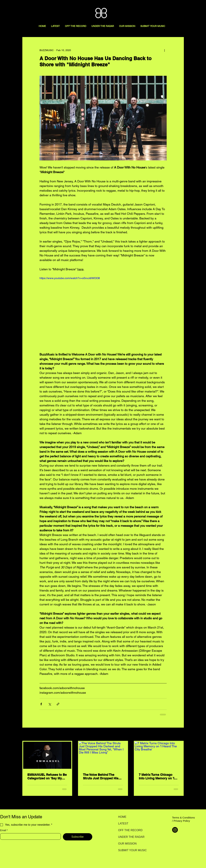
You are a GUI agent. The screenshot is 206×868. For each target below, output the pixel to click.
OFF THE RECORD (130, 830)
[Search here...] (186, 6)
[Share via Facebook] (41, 704)
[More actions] (165, 50)
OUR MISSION (127, 844)
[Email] (29, 836)
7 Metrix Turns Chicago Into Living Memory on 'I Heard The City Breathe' (157, 776)
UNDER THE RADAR (130, 837)
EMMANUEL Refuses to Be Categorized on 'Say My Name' (47, 776)
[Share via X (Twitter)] (50, 704)
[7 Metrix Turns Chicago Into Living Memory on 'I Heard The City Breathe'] (159, 755)
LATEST (123, 824)
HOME (122, 817)
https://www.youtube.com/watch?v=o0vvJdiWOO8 (70, 278)
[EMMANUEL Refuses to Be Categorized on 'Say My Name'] (47, 755)
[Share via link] (58, 704)
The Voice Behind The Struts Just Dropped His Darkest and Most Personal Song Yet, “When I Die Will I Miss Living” (103, 776)
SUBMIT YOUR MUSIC (130, 850)
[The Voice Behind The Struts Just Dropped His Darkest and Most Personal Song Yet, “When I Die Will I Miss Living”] (103, 755)
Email (4, 830)
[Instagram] (175, 830)
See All (180, 734)
